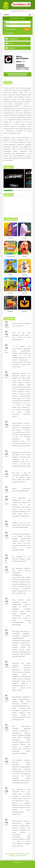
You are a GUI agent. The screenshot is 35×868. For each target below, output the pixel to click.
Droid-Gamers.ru (10, 854)
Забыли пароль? (11, 29)
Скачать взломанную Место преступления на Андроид (17, 74)
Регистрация (9, 33)
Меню (17, 15)
